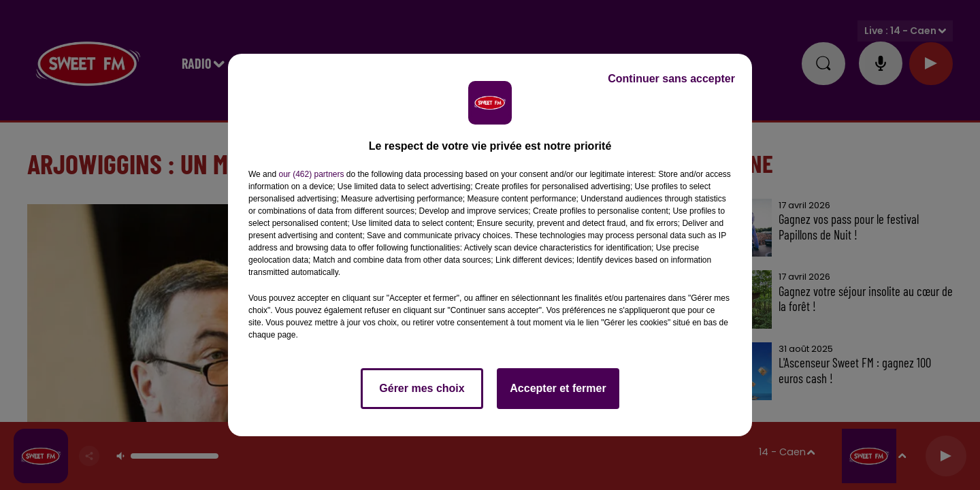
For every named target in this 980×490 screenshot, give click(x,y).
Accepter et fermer (558, 388)
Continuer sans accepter (671, 79)
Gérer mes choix (422, 388)
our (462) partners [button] (311, 174)
